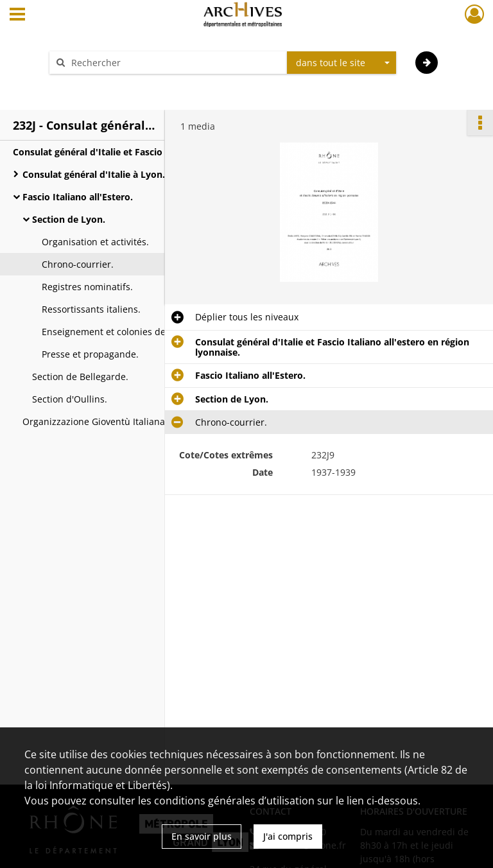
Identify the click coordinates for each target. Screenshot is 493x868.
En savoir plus (202, 836)
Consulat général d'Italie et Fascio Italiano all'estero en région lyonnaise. (141, 152)
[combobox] (342, 63)
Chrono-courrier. (78, 264)
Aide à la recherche (99, 85)
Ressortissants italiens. (91, 309)
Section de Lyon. (69, 219)
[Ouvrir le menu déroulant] (17, 15)
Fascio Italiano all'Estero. (78, 197)
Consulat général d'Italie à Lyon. (94, 174)
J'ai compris (288, 836)
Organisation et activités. (95, 242)
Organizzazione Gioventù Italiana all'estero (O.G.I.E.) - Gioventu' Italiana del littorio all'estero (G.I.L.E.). (151, 421)
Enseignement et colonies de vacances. (126, 332)
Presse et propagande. (90, 354)
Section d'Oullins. (70, 399)
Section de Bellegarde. (80, 377)
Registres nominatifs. (87, 287)
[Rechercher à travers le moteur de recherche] (175, 63)
